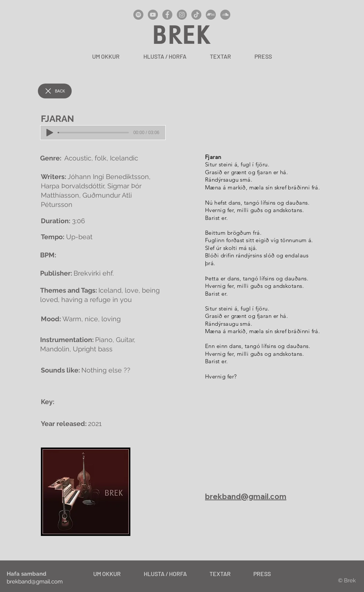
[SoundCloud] (225, 15)
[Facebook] (167, 15)
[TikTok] (196, 15)
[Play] (50, 133)
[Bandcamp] (211, 15)
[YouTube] (153, 15)
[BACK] (55, 91)
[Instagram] (182, 15)
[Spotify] (138, 15)
